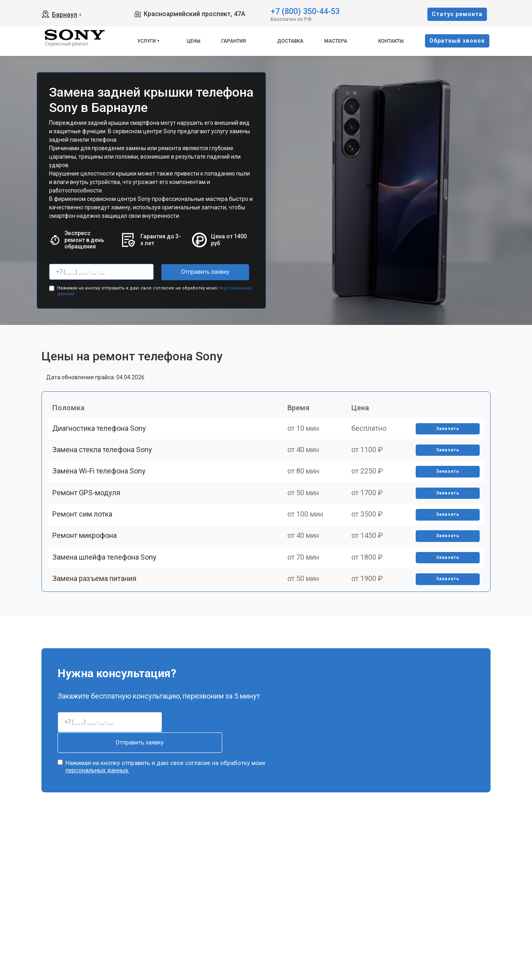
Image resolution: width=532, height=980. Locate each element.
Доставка (290, 41)
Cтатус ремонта (457, 14)
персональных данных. (97, 765)
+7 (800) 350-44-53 (305, 11)
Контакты (391, 41)
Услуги (146, 41)
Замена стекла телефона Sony (105, 464)
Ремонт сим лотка (86, 547)
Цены (194, 41)
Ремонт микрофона (88, 576)
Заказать (445, 436)
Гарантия (234, 41)
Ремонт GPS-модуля (90, 520)
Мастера (336, 41)
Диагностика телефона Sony (102, 435)
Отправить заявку (194, 272)
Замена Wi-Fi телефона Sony (102, 491)
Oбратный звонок (457, 41)
